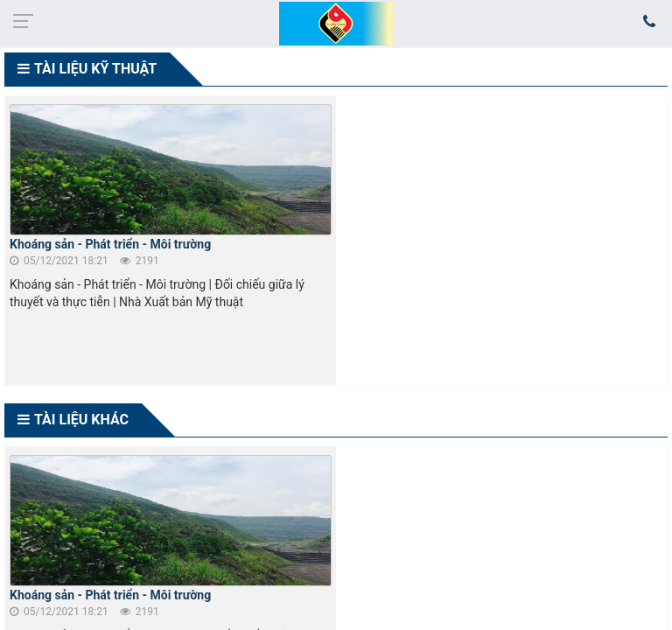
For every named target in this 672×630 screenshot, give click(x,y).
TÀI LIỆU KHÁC (81, 420)
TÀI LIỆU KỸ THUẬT (95, 69)
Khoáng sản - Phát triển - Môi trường (110, 244)
